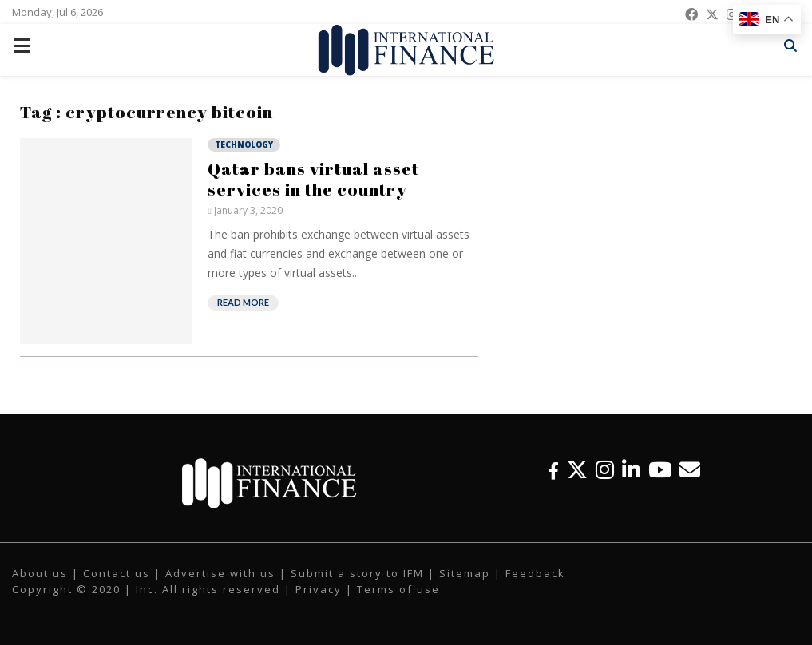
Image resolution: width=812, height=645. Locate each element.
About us (40, 573)
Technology (244, 144)
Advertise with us (220, 573)
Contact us (117, 573)
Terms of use (398, 589)
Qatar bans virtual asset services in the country (313, 179)
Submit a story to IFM (357, 573)
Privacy (319, 589)
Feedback (535, 573)
